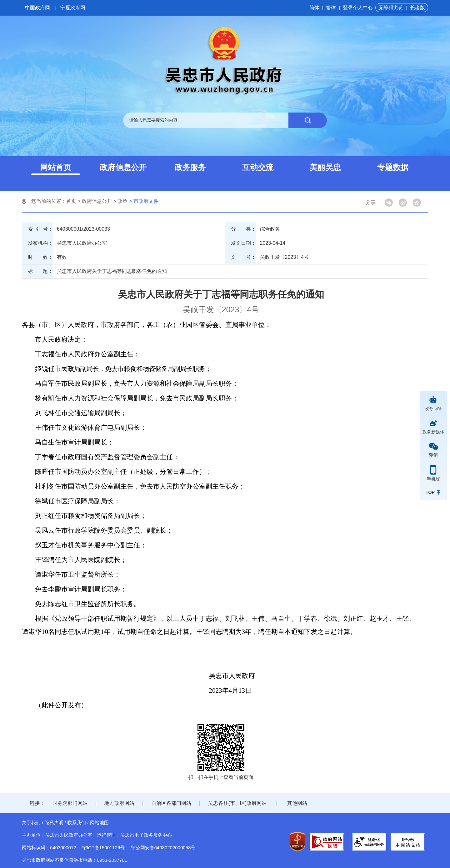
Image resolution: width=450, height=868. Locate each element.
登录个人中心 (358, 8)
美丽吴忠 (325, 167)
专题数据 (393, 167)
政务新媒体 (433, 432)
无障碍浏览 (391, 8)
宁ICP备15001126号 (104, 848)
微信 (433, 454)
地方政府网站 (119, 803)
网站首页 (56, 167)
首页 (71, 201)
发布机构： (40, 243)
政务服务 (190, 167)
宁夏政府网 (73, 8)
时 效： (40, 257)
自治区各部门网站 (171, 803)
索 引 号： (40, 229)
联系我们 (77, 823)
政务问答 (433, 409)
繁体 (331, 8)
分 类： (243, 229)
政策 (122, 201)
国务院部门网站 (70, 803)
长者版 (417, 8)
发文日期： (243, 243)
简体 (314, 8)
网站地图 (99, 823)
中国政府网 (37, 8)
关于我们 (31, 823)
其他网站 (297, 803)
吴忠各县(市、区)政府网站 (237, 803)
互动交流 (258, 167)
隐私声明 (54, 823)
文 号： (243, 257)
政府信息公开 (123, 167)
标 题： (40, 271)
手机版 (433, 479)
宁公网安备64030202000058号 (163, 848)
